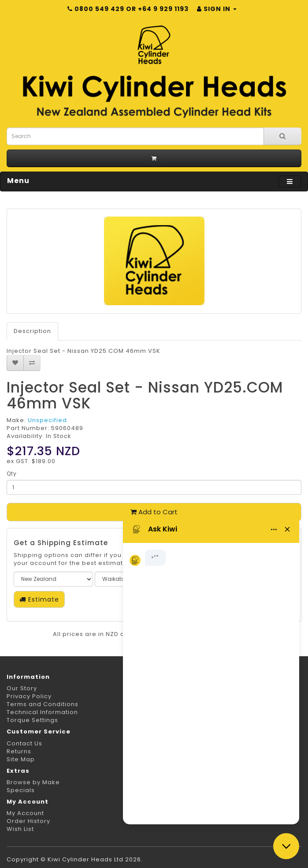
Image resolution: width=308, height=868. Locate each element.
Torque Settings (32, 720)
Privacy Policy (29, 696)
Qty (12, 473)
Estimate (39, 599)
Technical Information (42, 712)
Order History (28, 821)
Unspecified (47, 420)
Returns (19, 751)
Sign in (217, 9)
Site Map (21, 759)
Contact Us (24, 743)
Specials (21, 790)
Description (32, 331)
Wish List (20, 829)
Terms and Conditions (43, 704)
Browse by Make (33, 782)
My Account (25, 813)
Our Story (22, 688)
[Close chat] (286, 846)
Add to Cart (154, 512)
